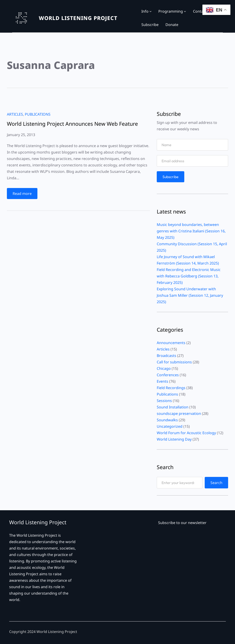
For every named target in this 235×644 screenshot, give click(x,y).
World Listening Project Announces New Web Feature (72, 124)
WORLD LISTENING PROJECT (78, 18)
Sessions (164, 401)
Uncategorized (170, 426)
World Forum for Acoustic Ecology (186, 433)
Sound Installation (173, 407)
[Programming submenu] (185, 11)
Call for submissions (174, 362)
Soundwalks (167, 420)
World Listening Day (174, 439)
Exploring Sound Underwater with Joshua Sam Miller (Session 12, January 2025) (190, 295)
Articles (15, 114)
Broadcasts (166, 356)
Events (162, 381)
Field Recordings (171, 388)
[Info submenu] (151, 11)
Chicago (164, 368)
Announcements (171, 343)
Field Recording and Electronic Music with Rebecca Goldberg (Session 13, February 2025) (189, 276)
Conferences (168, 375)
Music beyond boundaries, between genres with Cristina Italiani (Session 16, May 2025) (191, 231)
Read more (24, 195)
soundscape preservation (179, 413)
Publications (38, 114)
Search (216, 483)
